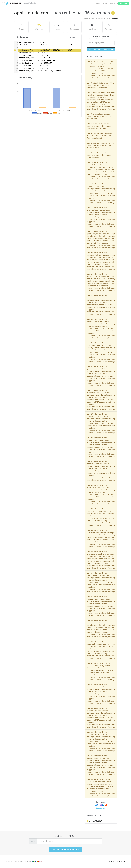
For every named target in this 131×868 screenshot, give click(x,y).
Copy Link (101, 808)
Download (73, 37)
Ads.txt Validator (30, 3)
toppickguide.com (31, 13)
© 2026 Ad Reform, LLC (116, 862)
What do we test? (113, 18)
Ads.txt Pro (124, 3)
